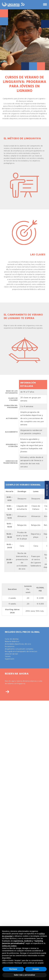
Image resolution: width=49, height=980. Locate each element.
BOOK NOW (47, 490)
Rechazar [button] (13, 969)
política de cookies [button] (9, 946)
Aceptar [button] (36, 969)
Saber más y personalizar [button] (25, 975)
